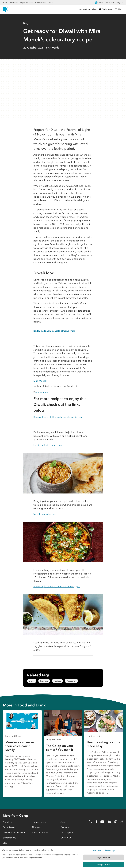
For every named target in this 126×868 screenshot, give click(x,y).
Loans (50, 2)
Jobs (63, 822)
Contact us (66, 838)
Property (65, 827)
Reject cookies (104, 857)
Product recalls (39, 822)
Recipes (57, 681)
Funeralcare (40, 2)
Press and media (40, 832)
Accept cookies (104, 864)
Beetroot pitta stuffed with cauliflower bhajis (58, 417)
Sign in (120, 2)
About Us (8, 822)
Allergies (36, 827)
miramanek (42, 392)
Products (44, 681)
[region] (63, 857)
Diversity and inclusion (14, 832)
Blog (26, 23)
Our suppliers (67, 832)
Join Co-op (110, 2)
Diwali (32, 681)
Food (5, 2)
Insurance (14, 2)
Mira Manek (40, 381)
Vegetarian (71, 681)
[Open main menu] (119, 9)
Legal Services (27, 2)
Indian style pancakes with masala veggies (57, 587)
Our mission (9, 827)
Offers (99, 2)
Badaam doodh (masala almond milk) (54, 331)
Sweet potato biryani (45, 514)
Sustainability (10, 838)
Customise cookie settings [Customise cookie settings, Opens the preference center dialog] (104, 850)
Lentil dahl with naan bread (48, 445)
